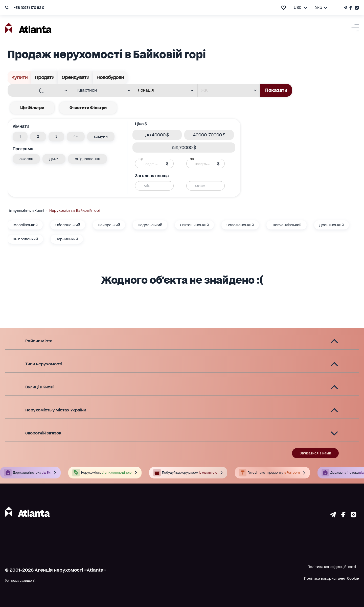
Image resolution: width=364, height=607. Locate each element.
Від (141, 159)
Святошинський (194, 225)
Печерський (109, 225)
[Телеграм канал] (346, 8)
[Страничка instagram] (354, 516)
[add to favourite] (284, 8)
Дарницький (67, 239)
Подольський (150, 225)
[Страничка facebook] (343, 516)
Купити (19, 77)
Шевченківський (287, 225)
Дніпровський (25, 239)
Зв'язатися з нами (315, 453)
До (192, 159)
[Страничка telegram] (333, 516)
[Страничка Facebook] (351, 8)
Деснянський (332, 225)
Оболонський (68, 225)
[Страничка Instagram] (356, 8)
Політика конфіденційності (332, 567)
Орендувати (75, 77)
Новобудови (110, 77)
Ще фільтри (32, 108)
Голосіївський (25, 225)
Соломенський (240, 225)
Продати (45, 77)
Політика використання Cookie (332, 578)
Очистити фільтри (88, 108)
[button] (20, 137)
